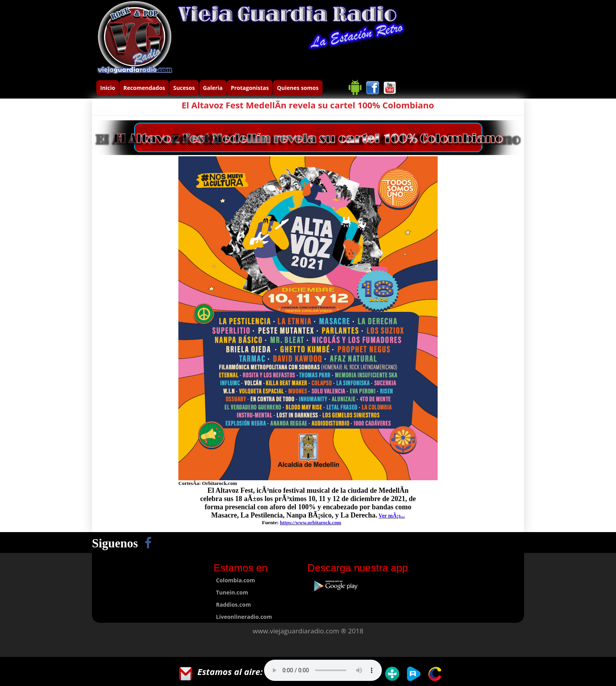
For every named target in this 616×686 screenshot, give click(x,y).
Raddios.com (234, 605)
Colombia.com (236, 580)
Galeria (213, 88)
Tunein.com (232, 592)
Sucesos (184, 88)
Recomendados (144, 88)
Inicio (108, 88)
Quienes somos (298, 88)
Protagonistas (250, 88)
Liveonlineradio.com (244, 617)
